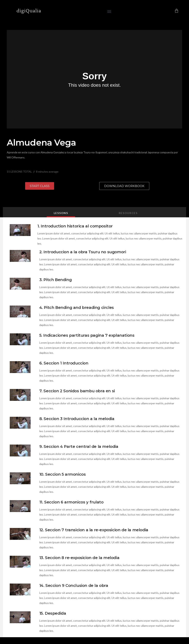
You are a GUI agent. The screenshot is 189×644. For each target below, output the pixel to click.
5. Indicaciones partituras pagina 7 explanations (87, 335)
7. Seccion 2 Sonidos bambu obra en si (77, 391)
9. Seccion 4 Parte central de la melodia (79, 447)
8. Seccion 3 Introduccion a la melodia (77, 419)
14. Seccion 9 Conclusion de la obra (74, 585)
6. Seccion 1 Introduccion (64, 363)
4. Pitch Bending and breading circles (77, 308)
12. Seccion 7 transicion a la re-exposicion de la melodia (94, 530)
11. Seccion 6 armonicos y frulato (71, 502)
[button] (109, 11)
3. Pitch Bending (56, 280)
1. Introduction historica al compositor (75, 226)
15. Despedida (53, 613)
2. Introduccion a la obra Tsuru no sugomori (83, 252)
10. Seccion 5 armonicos (63, 474)
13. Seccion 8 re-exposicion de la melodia (79, 558)
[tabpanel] (94, 330)
